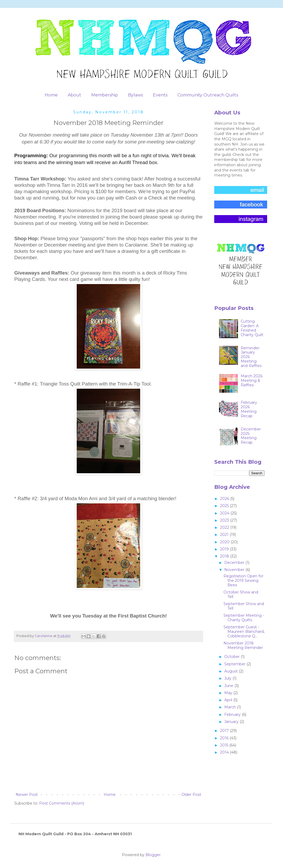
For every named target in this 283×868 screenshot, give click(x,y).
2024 (225, 513)
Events (160, 95)
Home (51, 95)
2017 (225, 731)
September (235, 664)
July (228, 678)
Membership (105, 95)
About (74, 95)
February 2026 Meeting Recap (249, 409)
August (232, 671)
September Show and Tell (244, 606)
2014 (225, 752)
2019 (225, 549)
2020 (225, 542)
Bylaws (135, 95)
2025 (225, 506)
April (229, 700)
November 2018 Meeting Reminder (243, 645)
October (232, 657)
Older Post (191, 795)
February (233, 714)
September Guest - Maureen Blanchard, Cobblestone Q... (244, 632)
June (229, 686)
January (232, 722)
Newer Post (27, 795)
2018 (225, 556)
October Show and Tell (241, 594)
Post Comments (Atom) (62, 803)
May (229, 693)
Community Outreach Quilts (208, 95)
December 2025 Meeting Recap (251, 436)
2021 (225, 535)
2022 (225, 527)
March (231, 707)
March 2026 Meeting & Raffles (252, 380)
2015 (225, 745)
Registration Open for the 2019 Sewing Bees (243, 581)
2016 (225, 738)
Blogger (153, 855)
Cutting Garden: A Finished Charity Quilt (252, 328)
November (235, 570)
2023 (225, 520)
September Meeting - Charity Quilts (244, 618)
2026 (225, 499)
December (235, 563)
